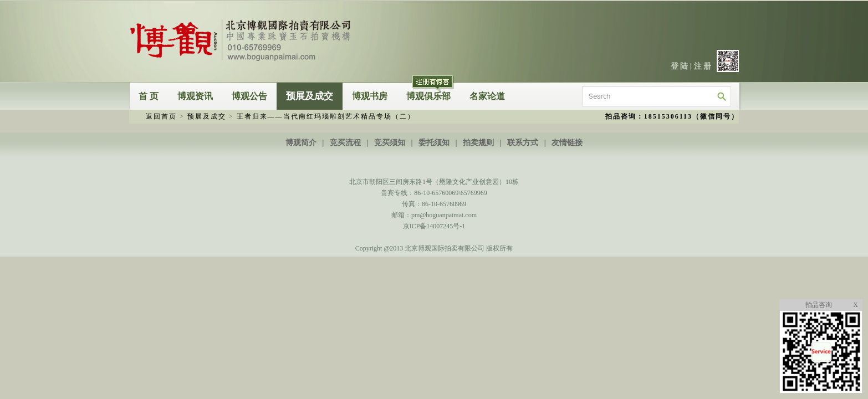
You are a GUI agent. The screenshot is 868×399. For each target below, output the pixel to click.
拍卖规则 (478, 143)
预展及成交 (310, 96)
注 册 (703, 66)
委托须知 (434, 143)
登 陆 (680, 66)
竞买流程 (345, 143)
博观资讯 (195, 96)
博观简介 (301, 143)
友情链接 (567, 143)
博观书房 (370, 96)
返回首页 (161, 116)
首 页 (149, 96)
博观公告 (249, 96)
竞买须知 (390, 143)
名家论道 (487, 96)
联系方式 (523, 143)
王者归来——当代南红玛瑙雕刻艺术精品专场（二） (326, 116)
